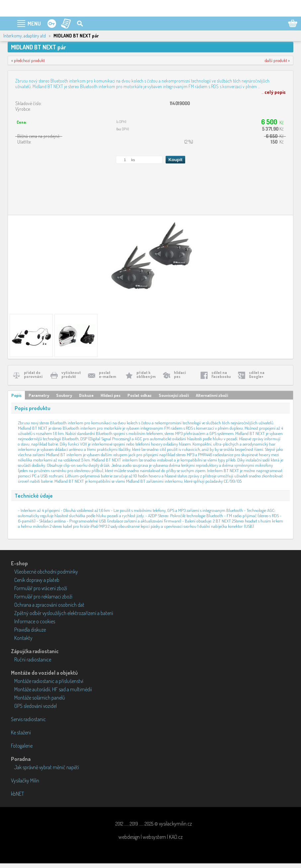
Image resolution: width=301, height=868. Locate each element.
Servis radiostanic (28, 719)
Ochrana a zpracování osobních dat (49, 605)
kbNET (17, 794)
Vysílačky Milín (25, 780)
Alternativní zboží (212, 395)
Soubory (64, 395)
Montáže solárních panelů (40, 698)
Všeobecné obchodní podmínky (46, 572)
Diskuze (86, 395)
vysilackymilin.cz (175, 824)
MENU (34, 24)
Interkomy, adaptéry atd (25, 36)
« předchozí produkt (28, 60)
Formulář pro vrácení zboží (41, 588)
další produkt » (277, 60)
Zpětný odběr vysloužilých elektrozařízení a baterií (64, 613)
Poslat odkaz (140, 395)
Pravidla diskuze (30, 630)
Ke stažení (21, 732)
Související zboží (174, 395)
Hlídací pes (111, 395)
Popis (16, 395)
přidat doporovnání (33, 374)
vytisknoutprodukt (71, 374)
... (274, 92)
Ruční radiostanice (33, 659)
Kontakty (23, 638)
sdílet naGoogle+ (257, 374)
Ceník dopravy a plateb (37, 580)
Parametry (39, 395)
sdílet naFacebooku (221, 374)
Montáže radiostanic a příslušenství (49, 681)
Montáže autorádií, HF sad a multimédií (53, 689)
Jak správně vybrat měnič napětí (47, 767)
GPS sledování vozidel (36, 706)
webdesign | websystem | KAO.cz (150, 837)
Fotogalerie (22, 746)
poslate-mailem (108, 374)
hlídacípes (180, 374)
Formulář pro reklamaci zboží (43, 596)
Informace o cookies (35, 621)
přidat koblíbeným (146, 374)
